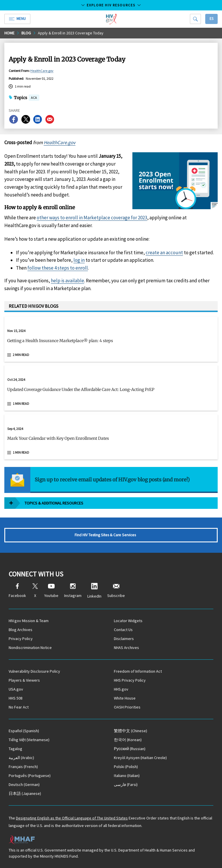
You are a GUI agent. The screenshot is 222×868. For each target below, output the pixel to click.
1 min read (21, 404)
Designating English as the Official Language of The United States (72, 818)
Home (9, 33)
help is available (67, 281)
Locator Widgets (128, 621)
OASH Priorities (127, 707)
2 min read (21, 355)
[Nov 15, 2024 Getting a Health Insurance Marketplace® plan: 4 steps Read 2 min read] (111, 339)
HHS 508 (16, 698)
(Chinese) (131, 731)
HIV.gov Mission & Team (29, 621)
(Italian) (127, 776)
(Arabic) (21, 758)
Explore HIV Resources (111, 5)
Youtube (51, 591)
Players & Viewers (24, 680)
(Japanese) (25, 793)
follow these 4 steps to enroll (58, 268)
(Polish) (126, 767)
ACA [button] (34, 98)
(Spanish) (24, 731)
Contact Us (123, 630)
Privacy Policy (21, 639)
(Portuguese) (30, 776)
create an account (164, 253)
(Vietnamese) (29, 740)
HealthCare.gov (42, 71)
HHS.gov (121, 689)
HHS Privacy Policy (130, 680)
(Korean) (128, 740)
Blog (26, 33)
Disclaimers (124, 639)
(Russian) (130, 749)
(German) (24, 784)
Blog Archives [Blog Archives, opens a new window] (21, 630)
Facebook (17, 591)
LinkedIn (94, 591)
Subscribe (116, 591)
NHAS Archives (126, 648)
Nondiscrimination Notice (30, 648)
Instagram (73, 591)
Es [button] (211, 19)
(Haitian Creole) (140, 758)
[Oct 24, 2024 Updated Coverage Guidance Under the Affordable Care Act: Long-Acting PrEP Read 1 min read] (111, 388)
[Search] (195, 19)
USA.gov (16, 689)
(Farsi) (126, 784)
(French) (23, 767)
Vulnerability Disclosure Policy (34, 671)
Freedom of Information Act (138, 671)
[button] (111, 343)
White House (125, 698)
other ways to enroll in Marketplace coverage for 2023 (92, 218)
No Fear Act (19, 707)
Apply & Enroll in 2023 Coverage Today (71, 33)
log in (79, 260)
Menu (17, 19)
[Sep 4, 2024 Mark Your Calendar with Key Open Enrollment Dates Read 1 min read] (111, 437)
